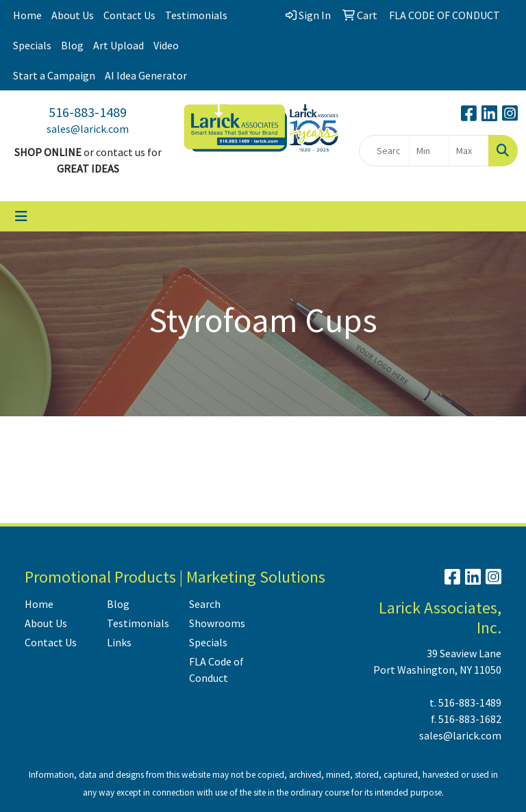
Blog (72, 45)
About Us (73, 15)
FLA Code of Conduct (216, 670)
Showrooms (217, 623)
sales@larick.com (88, 129)
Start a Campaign (54, 75)
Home (27, 15)
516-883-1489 (88, 112)
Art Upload (118, 45)
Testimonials (196, 15)
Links (119, 642)
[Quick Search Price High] (469, 151)
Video (166, 45)
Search (205, 604)
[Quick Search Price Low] (429, 151)
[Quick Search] (384, 151)
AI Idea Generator (146, 75)
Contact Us (129, 15)
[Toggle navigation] (21, 216)
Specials (32, 45)
